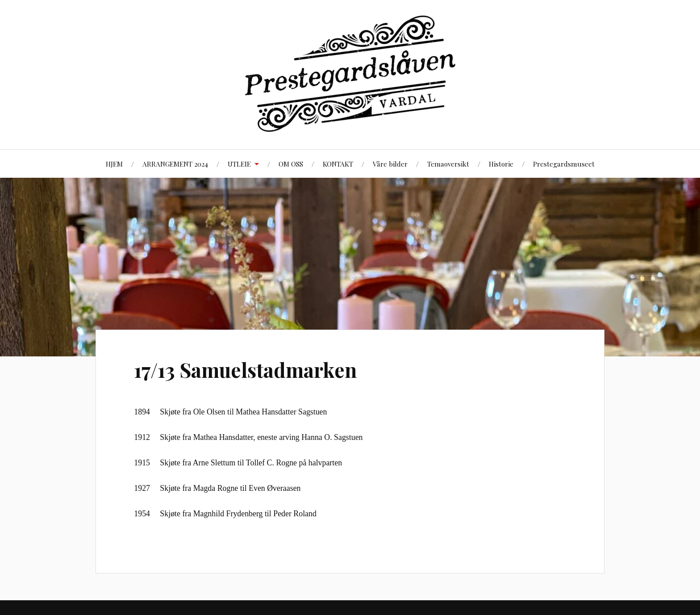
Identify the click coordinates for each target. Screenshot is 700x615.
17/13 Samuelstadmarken (245, 370)
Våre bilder (390, 164)
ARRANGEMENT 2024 (175, 164)
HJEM (114, 164)
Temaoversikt (448, 164)
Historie (501, 164)
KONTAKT (338, 164)
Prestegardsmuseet (564, 164)
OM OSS (291, 164)
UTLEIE (239, 164)
